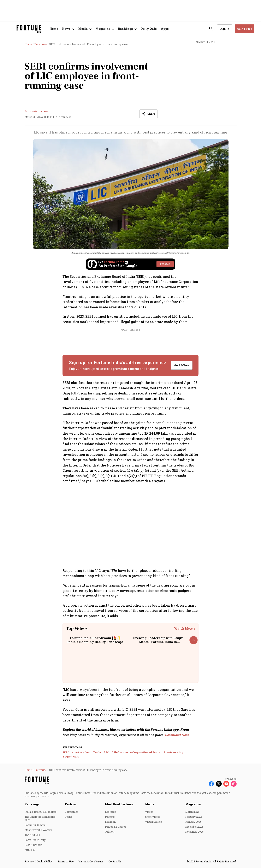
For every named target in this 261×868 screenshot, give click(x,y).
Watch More (183, 629)
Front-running (173, 752)
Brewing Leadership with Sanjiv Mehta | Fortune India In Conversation (158, 642)
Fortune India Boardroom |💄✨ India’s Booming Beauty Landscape (95, 640)
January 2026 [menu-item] (193, 822)
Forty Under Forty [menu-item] (35, 840)
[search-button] (211, 29)
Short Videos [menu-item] (153, 817)
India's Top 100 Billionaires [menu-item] (41, 812)
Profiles (71, 804)
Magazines (193, 804)
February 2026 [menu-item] (194, 817)
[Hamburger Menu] (9, 29)
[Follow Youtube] (226, 784)
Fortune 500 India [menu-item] (35, 825)
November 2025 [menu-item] (194, 832)
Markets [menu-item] (110, 817)
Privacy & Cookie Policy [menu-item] (39, 861)
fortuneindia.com (36, 111)
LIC (106, 752)
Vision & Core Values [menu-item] (91, 861)
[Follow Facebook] (211, 784)
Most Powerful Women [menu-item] (38, 830)
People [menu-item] (69, 817)
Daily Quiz (149, 29)
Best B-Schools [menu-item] (34, 845)
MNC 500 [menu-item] (30, 850)
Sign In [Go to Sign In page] (225, 29)
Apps (165, 29)
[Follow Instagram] (234, 784)
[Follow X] (219, 784)
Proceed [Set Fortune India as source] (165, 264)
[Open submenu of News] (68, 29)
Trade (97, 752)
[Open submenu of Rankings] (127, 29)
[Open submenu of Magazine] (105, 29)
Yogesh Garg (71, 756)
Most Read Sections (119, 804)
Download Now (177, 735)
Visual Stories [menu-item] (153, 822)
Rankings (32, 804)
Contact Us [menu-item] (115, 861)
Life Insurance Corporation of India (136, 752)
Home (54, 29)
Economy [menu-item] (111, 822)
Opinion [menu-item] (110, 832)
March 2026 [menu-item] (192, 812)
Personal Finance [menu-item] (115, 827)
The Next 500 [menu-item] (32, 835)
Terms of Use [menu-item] (66, 861)
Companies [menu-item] (72, 812)
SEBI (66, 752)
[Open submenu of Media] (85, 29)
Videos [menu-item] (149, 812)
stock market (81, 752)
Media (150, 804)
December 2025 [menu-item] (194, 827)
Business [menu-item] (111, 812)
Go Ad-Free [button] (245, 29)
